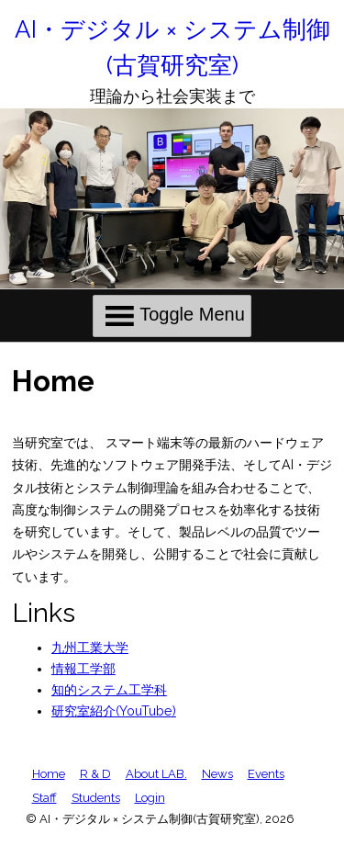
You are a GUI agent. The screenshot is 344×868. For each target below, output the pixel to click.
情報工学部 (83, 669)
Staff (44, 798)
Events (266, 774)
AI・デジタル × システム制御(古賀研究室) (172, 47)
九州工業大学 (90, 648)
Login (150, 798)
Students (96, 798)
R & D (95, 774)
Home (49, 774)
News (217, 774)
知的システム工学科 (109, 690)
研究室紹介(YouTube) (114, 711)
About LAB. (156, 774)
